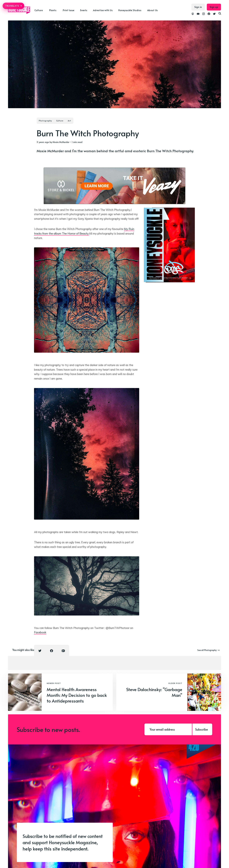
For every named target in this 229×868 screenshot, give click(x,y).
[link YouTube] (198, 14)
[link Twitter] (214, 14)
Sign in (198, 7)
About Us (152, 10)
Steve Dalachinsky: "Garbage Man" (154, 692)
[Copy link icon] (63, 651)
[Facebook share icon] (52, 651)
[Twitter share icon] (40, 651)
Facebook (40, 632)
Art (69, 121)
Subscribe (202, 729)
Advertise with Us (103, 10)
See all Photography (208, 650)
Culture (39, 10)
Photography (45, 121)
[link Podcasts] (193, 14)
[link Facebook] (209, 14)
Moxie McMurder (61, 142)
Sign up (214, 7)
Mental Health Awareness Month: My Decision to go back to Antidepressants (77, 695)
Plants (53, 10)
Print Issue (69, 10)
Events (84, 10)
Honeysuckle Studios (130, 10)
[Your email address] (168, 729)
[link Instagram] (204, 14)
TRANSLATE (13, 6)
